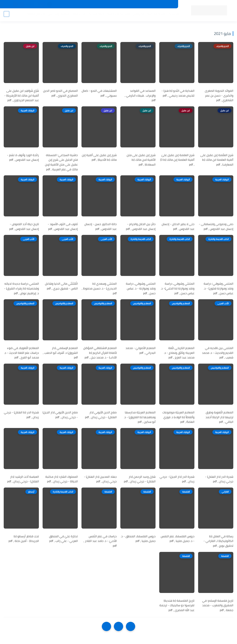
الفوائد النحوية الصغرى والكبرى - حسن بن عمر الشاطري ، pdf (219, 96)
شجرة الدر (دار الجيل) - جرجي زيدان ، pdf (177, 479)
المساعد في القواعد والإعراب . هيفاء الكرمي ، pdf (140, 96)
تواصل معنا (83, 4)
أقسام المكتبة (155, 15)
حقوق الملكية (117, 4)
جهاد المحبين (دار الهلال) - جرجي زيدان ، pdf (100, 479)
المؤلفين (137, 15)
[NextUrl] (106, 626)
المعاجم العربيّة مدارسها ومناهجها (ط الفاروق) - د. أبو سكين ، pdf (140, 417)
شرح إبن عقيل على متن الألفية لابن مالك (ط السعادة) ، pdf (141, 160)
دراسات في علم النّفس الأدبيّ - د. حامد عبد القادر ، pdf (100, 541)
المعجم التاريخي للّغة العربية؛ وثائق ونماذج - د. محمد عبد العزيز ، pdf (179, 353)
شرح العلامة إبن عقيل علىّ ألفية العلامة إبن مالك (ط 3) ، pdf (177, 160)
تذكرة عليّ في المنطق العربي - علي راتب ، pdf (63, 539)
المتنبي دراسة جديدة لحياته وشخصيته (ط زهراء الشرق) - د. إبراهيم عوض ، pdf (21, 288)
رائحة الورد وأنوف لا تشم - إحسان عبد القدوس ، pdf (23, 157)
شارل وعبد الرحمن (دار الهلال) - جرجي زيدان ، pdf (140, 479)
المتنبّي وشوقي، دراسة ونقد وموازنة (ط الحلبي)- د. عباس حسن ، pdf (178, 288)
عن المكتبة (99, 4)
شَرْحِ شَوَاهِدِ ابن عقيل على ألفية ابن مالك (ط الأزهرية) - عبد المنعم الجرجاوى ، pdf (22, 96)
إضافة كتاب (67, 4)
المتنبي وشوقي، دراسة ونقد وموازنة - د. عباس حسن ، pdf (141, 288)
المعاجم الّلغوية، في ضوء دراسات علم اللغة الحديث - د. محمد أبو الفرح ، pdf (21, 353)
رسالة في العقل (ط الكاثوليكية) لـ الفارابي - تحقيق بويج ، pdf (218, 541)
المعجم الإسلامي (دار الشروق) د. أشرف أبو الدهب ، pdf (60, 353)
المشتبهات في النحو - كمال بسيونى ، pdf (99, 93)
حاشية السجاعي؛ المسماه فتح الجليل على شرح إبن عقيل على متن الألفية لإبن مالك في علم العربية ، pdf (61, 162)
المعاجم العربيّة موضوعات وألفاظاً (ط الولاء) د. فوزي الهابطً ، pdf (178, 417)
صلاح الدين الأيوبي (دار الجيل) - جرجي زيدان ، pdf (60, 415)
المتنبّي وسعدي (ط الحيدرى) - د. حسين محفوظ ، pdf (99, 288)
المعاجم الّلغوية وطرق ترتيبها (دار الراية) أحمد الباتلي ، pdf (219, 417)
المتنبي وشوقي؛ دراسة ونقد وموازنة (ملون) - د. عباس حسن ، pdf (218, 288)
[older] (131, 626)
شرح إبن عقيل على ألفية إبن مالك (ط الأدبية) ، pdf (99, 157)
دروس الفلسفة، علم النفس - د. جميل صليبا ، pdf (178, 539)
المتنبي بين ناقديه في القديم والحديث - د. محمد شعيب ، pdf (218, 353)
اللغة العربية (95, 15)
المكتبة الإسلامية (117, 15)
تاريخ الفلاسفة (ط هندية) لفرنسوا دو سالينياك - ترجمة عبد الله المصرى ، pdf (177, 605)
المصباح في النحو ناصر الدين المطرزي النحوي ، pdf (60, 93)
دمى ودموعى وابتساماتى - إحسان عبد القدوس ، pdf (216, 226)
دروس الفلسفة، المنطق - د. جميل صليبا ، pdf (138, 539)
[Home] (118, 626)
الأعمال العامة (35, 15)
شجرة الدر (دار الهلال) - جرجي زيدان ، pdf (219, 479)
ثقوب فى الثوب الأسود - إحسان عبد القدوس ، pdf (63, 226)
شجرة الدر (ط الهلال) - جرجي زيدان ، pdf (21, 415)
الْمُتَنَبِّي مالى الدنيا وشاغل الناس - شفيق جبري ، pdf (61, 286)
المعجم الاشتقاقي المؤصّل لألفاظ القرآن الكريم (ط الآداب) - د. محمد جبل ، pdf (100, 353)
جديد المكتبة (167, 4)
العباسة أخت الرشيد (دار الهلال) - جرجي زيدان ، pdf (23, 479)
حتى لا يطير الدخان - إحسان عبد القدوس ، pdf (178, 226)
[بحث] (6, 15)
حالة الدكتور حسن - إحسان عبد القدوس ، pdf (101, 226)
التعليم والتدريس (58, 15)
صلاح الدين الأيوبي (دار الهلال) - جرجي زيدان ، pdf (101, 415)
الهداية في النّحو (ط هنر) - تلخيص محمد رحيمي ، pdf (178, 93)
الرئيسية (172, 15)
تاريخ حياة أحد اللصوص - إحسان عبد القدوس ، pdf (24, 226)
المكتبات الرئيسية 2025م (142, 4)
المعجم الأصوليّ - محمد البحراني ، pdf (141, 350)
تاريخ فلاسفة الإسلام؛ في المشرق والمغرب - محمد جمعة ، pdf (218, 605)
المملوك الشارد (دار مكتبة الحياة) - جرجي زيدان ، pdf (62, 479)
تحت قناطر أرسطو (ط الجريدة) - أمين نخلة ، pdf (24, 539)
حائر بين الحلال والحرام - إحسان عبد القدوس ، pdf (141, 226)
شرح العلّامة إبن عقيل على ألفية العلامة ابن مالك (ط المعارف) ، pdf (217, 160)
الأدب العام (78, 15)
